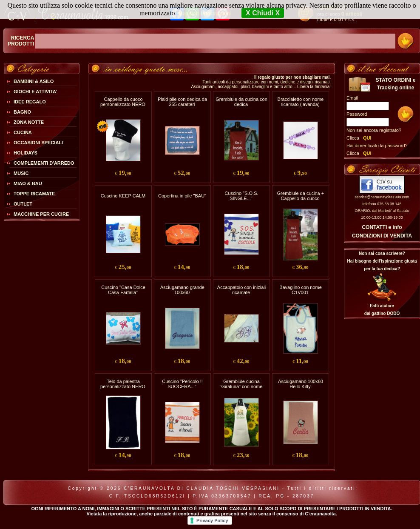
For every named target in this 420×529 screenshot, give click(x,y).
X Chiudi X (263, 13)
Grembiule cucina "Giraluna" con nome (241, 384)
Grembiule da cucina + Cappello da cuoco (301, 196)
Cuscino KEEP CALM (123, 196)
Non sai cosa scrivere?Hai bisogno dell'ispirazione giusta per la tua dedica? (382, 261)
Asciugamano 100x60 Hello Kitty (301, 384)
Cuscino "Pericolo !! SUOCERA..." (182, 384)
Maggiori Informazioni (205, 14)
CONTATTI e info (382, 227)
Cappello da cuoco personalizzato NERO (123, 102)
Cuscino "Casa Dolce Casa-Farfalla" (123, 290)
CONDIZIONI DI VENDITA (382, 236)
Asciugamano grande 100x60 (182, 290)
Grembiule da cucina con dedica (241, 102)
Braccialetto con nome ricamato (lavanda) (301, 102)
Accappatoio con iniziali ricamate (241, 290)
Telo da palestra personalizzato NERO (123, 384)
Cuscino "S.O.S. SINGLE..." (241, 196)
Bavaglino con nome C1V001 (301, 290)
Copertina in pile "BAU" (182, 196)
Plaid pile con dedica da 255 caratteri (182, 102)
